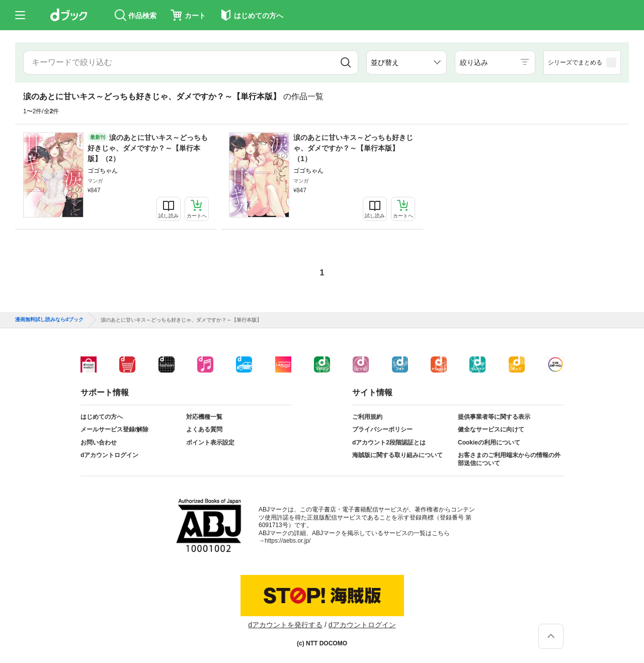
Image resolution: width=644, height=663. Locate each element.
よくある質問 (204, 429)
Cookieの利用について (489, 443)
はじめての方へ (102, 417)
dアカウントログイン (109, 455)
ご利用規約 (367, 417)
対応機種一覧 (204, 417)
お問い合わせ (99, 443)
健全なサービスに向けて (491, 429)
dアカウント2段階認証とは (389, 443)
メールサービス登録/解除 (114, 429)
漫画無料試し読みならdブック (49, 320)
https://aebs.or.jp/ (288, 541)
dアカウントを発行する (285, 625)
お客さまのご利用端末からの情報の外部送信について (509, 459)
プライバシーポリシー (382, 429)
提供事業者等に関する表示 (494, 417)
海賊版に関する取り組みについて (397, 455)
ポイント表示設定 (210, 443)
